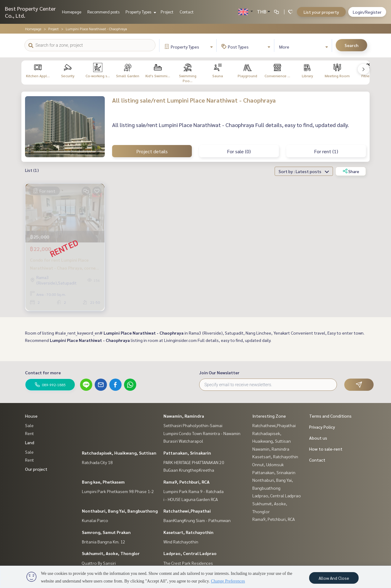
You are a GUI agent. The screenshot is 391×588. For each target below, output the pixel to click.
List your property (321, 12)
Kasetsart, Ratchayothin (188, 532)
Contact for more (43, 372)
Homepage (72, 12)
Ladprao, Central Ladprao (190, 553)
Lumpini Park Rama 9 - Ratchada (194, 491)
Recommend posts (103, 12)
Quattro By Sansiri (99, 563)
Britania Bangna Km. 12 (104, 542)
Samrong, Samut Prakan (106, 532)
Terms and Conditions (330, 416)
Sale (29, 425)
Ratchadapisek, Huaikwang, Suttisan (119, 453)
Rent (29, 433)
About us (318, 438)
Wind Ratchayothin (181, 542)
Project (167, 12)
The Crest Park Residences (188, 563)
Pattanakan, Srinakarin (187, 453)
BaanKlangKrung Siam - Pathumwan (197, 520)
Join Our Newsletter (219, 372)
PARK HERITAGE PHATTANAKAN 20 (194, 462)
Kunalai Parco (95, 520)
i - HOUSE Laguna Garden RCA (191, 499)
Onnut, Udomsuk (268, 464)
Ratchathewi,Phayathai (187, 511)
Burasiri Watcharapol (183, 441)
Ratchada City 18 (97, 462)
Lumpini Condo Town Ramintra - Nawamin (202, 433)
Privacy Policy (322, 427)
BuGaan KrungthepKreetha (189, 470)
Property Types (140, 12)
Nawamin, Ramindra (184, 416)
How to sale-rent (326, 449)
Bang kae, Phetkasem (103, 482)
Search (351, 45)
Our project (36, 469)
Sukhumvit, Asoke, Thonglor (111, 553)
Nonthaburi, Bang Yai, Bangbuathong (120, 511)
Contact (187, 12)
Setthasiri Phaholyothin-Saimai (193, 425)
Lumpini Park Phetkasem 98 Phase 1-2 (118, 491)
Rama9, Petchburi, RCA (186, 482)
